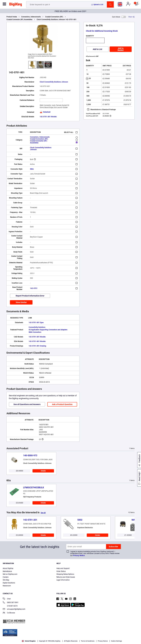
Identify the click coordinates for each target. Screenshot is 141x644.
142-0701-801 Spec (36, 323)
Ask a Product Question (62, 404)
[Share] (131, 17)
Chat (7, 599)
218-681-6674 (10, 606)
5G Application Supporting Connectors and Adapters (48, 330)
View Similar (21, 302)
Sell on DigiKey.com (10, 574)
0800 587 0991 (11, 603)
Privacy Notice (79, 555)
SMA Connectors (35, 332)
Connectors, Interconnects (31, 17)
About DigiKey (8, 568)
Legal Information (63, 580)
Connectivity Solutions (37, 327)
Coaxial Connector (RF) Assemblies (19, 20)
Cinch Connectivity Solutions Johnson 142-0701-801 (57, 20)
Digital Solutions (9, 583)
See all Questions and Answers (27, 404)
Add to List (97, 49)
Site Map (6, 580)
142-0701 (34, 288)
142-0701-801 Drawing (37, 346)
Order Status (61, 571)
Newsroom (7, 586)
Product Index (12, 17)
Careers (6, 577)
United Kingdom (29, 641)
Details (43, 471)
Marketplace (7, 571)
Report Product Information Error (30, 296)
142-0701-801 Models (48, 117)
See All (43, 513)
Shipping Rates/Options (65, 574)
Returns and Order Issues (66, 577)
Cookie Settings (116, 641)
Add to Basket (121, 49)
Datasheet (45, 112)
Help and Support (63, 568)
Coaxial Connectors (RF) (54, 17)
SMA (32, 169)
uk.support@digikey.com (14, 609)
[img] (16, 5)
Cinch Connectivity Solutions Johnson (54, 82)
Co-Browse (9, 613)
